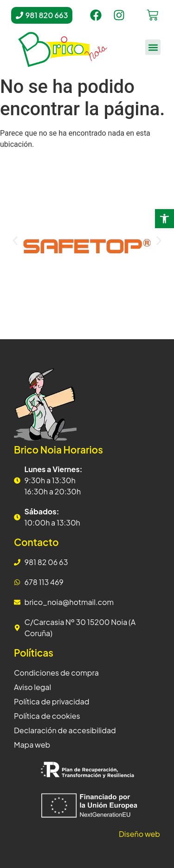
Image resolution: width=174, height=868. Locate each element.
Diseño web (139, 834)
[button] (153, 47)
